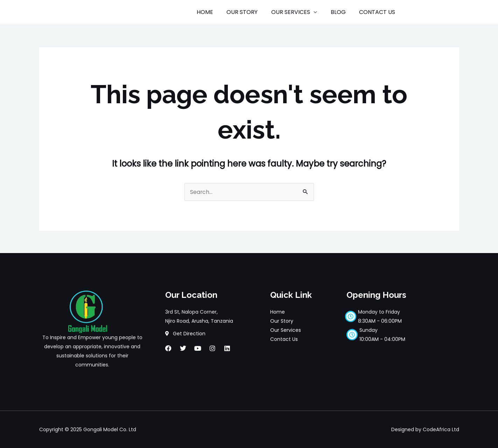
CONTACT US (378, 12)
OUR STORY (250, 12)
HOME (215, 12)
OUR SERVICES (297, 12)
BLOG (342, 12)
